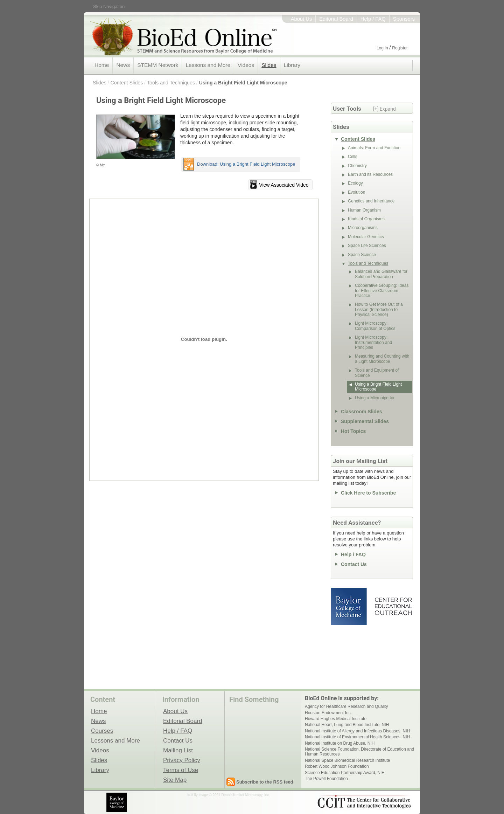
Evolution (356, 192)
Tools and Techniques (171, 83)
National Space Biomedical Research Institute (347, 760)
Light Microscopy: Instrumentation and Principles (373, 342)
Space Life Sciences (367, 246)
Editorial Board (336, 19)
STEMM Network (158, 65)
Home (102, 65)
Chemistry (357, 166)
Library (292, 65)
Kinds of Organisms (366, 219)
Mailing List (178, 750)
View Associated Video (284, 185)
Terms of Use (181, 770)
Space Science (362, 255)
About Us (302, 19)
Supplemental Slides (365, 421)
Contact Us (354, 564)
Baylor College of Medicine (349, 606)
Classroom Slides (362, 412)
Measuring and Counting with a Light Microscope (382, 359)
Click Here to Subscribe (368, 493)
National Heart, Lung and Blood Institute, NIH (347, 725)
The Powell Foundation (326, 779)
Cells (353, 157)
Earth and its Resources (370, 174)
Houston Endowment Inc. (328, 713)
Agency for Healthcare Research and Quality (346, 706)
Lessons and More (208, 65)
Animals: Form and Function (374, 148)
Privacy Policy (182, 760)
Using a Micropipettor (375, 398)
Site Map (175, 780)
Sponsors (404, 19)
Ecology (355, 183)
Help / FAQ (373, 19)
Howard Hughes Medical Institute (336, 719)
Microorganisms (363, 228)
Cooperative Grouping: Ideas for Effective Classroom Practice (382, 291)
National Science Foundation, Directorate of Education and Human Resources (359, 752)
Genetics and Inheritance (371, 201)
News (123, 65)
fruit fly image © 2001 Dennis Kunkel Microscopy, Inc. (229, 795)
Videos (246, 65)
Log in (382, 48)
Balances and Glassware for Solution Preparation (381, 274)
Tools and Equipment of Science (377, 373)
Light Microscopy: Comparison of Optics (375, 326)
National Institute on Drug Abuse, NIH (340, 743)
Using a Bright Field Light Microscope (243, 83)
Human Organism (364, 210)
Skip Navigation (109, 6)
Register (400, 48)
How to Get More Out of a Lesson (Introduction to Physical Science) (379, 309)
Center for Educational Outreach (393, 606)
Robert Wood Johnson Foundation (337, 766)
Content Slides (127, 83)
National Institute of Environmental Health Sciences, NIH (357, 737)
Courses (102, 731)
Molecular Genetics (366, 237)
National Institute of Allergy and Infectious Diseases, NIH (357, 731)
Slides (269, 65)
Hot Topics (353, 431)
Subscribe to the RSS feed (265, 782)
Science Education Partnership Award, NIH (345, 773)
